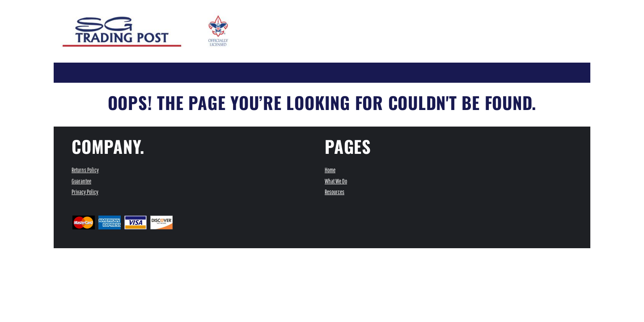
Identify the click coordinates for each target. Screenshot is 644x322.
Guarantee (81, 181)
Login (415, 6)
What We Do (336, 181)
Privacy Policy (85, 192)
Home (330, 170)
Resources (335, 192)
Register (442, 6)
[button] (493, 6)
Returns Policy (85, 170)
